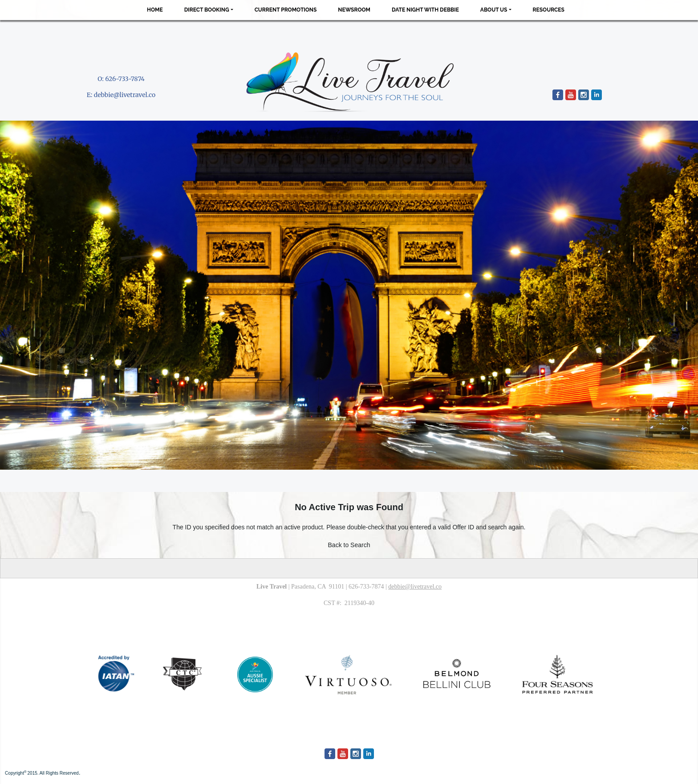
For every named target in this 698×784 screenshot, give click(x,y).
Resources (549, 10)
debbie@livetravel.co (125, 95)
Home (155, 10)
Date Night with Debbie (425, 10)
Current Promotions (286, 10)
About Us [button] (494, 10)
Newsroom (354, 10)
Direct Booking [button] (207, 10)
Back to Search (349, 545)
